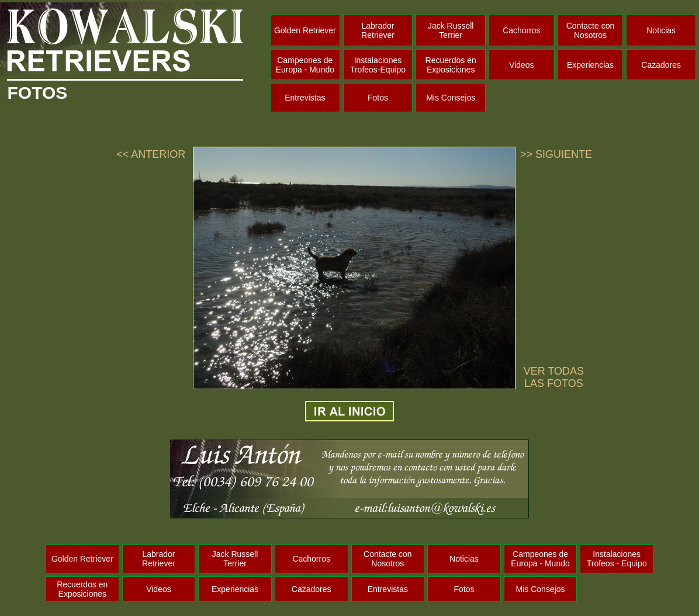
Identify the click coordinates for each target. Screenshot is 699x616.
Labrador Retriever (378, 30)
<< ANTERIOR (151, 154)
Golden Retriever (305, 30)
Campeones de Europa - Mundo (305, 65)
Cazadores (661, 65)
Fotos (378, 98)
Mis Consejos (451, 98)
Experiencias (590, 65)
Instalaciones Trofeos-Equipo (378, 65)
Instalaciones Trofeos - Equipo (617, 559)
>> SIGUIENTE (556, 154)
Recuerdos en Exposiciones (451, 65)
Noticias (661, 30)
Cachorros (522, 30)
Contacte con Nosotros (591, 30)
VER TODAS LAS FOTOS (554, 377)
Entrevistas (305, 98)
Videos (522, 65)
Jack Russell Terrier (451, 30)
